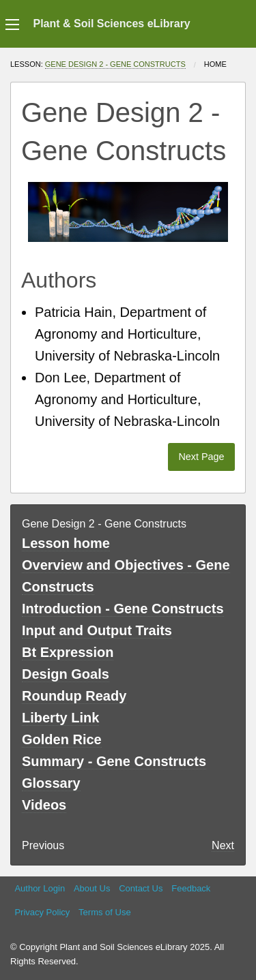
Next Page (201, 457)
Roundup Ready (74, 696)
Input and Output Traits (97, 630)
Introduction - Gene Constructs (123, 609)
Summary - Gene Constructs (114, 761)
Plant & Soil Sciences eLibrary (111, 24)
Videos (44, 805)
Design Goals (66, 674)
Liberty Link (60, 718)
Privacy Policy (42, 912)
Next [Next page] (223, 845)
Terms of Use (105, 912)
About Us (92, 888)
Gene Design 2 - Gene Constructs (115, 64)
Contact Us (141, 888)
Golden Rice (62, 739)
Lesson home (66, 543)
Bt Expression (68, 652)
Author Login (40, 888)
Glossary (51, 783)
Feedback (191, 888)
